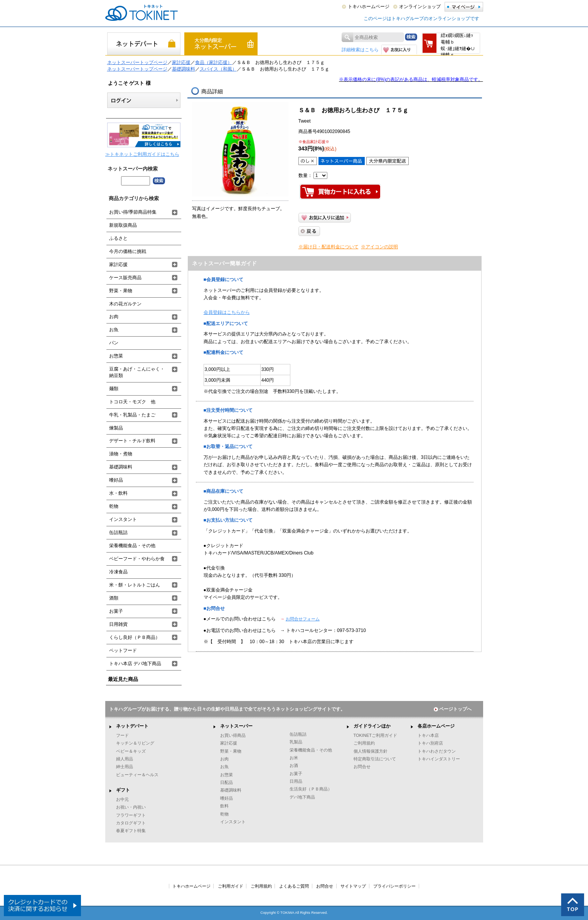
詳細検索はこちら (360, 50)
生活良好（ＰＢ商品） (311, 789)
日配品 (227, 782)
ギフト (123, 790)
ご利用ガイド (231, 886)
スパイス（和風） (218, 69)
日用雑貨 (118, 624)
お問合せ (362, 767)
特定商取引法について (375, 759)
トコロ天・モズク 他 (132, 402)
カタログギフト (131, 823)
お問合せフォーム (303, 619)
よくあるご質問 (294, 886)
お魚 (114, 330)
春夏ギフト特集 (131, 831)
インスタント (123, 519)
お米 (294, 758)
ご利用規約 (364, 743)
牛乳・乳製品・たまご (132, 415)
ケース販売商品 (125, 278)
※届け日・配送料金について (329, 247)
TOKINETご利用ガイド (376, 735)
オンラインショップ (420, 7)
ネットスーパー (236, 726)
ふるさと (118, 238)
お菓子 (116, 611)
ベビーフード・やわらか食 (137, 559)
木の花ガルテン (125, 304)
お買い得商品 (233, 735)
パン (114, 343)
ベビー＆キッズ (131, 751)
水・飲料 (118, 493)
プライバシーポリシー (394, 886)
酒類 (114, 598)
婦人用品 (125, 759)
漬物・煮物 (121, 454)
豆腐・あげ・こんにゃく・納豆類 (137, 372)
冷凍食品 (118, 572)
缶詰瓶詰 (118, 532)
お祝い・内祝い (131, 807)
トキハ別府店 (430, 743)
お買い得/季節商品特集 (133, 212)
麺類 (114, 389)
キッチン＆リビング (135, 743)
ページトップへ (453, 709)
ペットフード (123, 650)
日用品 (296, 781)
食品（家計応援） (214, 62)
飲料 (224, 806)
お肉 (114, 317)
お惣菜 (116, 356)
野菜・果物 (121, 291)
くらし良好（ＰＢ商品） (135, 637)
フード (122, 735)
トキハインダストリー (439, 759)
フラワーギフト (131, 815)
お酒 (294, 765)
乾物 (114, 506)
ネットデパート (132, 726)
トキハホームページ (369, 7)
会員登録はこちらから (227, 312)
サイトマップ (353, 886)
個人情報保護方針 (371, 751)
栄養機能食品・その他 (132, 546)
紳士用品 (125, 767)
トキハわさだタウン (437, 751)
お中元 (122, 799)
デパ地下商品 (302, 797)
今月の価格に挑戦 (128, 251)
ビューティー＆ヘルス (137, 775)
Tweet (305, 121)
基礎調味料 (184, 69)
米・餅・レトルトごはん (135, 585)
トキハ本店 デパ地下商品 (135, 664)
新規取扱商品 (123, 225)
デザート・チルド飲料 (132, 441)
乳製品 (296, 742)
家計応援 (181, 62)
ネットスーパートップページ (137, 62)
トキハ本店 (428, 735)
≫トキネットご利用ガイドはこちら (142, 154)
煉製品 (116, 428)
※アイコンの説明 (379, 247)
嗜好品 (116, 480)
